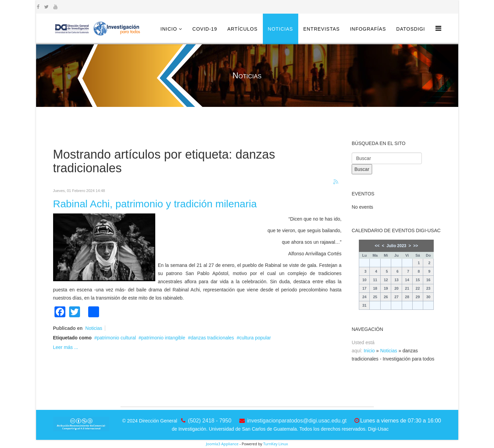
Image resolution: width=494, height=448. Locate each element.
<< (377, 246)
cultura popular (255, 338)
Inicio (169, 29)
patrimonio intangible (163, 338)
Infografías (368, 29)
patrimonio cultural (116, 338)
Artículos (243, 29)
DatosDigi (411, 29)
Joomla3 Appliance (222, 444)
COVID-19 (205, 29)
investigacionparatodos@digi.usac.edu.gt (297, 421)
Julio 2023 (396, 246)
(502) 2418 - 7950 (210, 421)
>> (416, 246)
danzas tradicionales (212, 338)
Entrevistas (322, 29)
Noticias (281, 29)
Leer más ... (66, 347)
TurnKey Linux (276, 444)
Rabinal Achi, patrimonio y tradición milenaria (155, 204)
